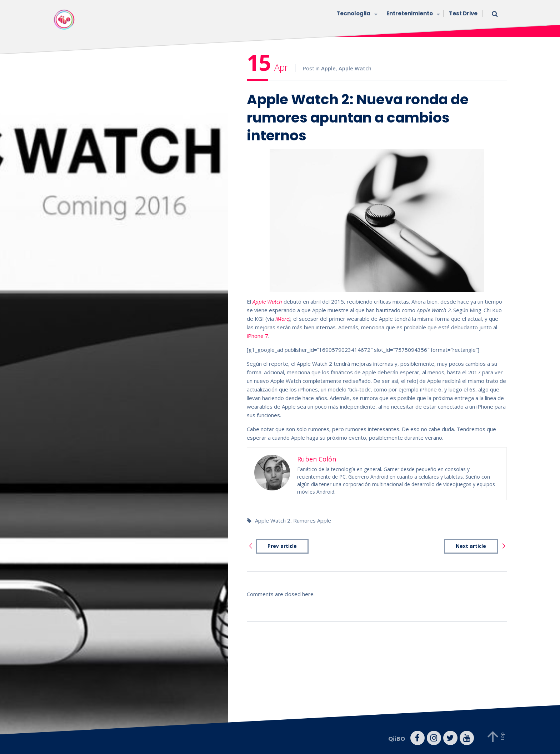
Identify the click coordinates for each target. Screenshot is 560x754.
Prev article (282, 546)
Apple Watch (355, 68)
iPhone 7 (257, 336)
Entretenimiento (412, 14)
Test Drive (463, 13)
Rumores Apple (312, 520)
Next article (471, 546)
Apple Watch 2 (273, 520)
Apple (328, 68)
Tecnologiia (356, 14)
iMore (282, 319)
